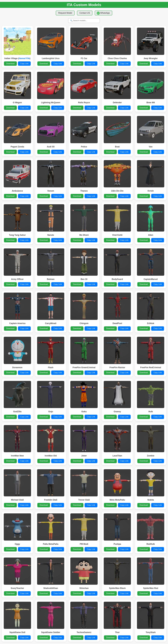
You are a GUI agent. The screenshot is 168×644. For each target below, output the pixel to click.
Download (10, 64)
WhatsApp (103, 13)
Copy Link (24, 64)
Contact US (85, 13)
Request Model (65, 13)
